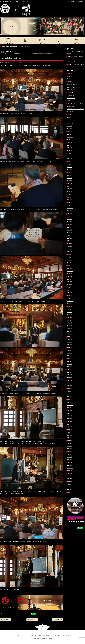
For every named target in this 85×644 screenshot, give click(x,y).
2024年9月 (70, 178)
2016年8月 (70, 443)
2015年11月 (70, 468)
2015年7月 (70, 479)
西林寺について (25, 41)
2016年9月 (70, 441)
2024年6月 (70, 186)
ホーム (3, 46)
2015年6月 (70, 482)
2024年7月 (70, 183)
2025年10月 (70, 142)
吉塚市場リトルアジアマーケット (75, 90)
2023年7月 (70, 216)
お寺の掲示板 (70, 93)
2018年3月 (70, 391)
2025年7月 (70, 151)
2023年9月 (70, 211)
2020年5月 (70, 320)
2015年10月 (70, 471)
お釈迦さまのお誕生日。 (73, 62)
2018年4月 (70, 389)
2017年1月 (70, 430)
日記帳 (67, 1)
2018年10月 (70, 372)
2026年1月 (70, 134)
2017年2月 (70, 427)
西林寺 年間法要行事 (72, 76)
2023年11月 (70, 205)
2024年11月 (70, 173)
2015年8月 (70, 476)
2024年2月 (70, 197)
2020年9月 (70, 309)
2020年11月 (70, 304)
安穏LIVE (69, 114)
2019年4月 (70, 356)
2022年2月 (70, 263)
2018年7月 (70, 380)
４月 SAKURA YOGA (72, 59)
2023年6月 (70, 219)
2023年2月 (70, 230)
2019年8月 (70, 345)
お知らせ (73, 1)
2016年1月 (70, 462)
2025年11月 (70, 140)
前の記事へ (6, 619)
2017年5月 (70, 419)
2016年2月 (70, 460)
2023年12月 (70, 203)
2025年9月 (70, 145)
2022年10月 (70, 241)
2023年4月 (70, 225)
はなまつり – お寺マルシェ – (74, 87)
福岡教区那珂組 (71, 106)
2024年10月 (70, 175)
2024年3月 (70, 194)
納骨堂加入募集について (76, 41)
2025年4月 (70, 159)
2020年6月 (70, 317)
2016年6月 (70, 449)
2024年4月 (70, 192)
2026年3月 (70, 129)
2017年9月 (70, 408)
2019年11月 (70, 337)
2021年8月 (70, 279)
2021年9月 (70, 276)
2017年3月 (70, 424)
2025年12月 (70, 137)
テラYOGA (70, 82)
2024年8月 (70, 181)
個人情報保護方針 (81, 1)
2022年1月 (70, 266)
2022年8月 (70, 246)
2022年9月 (70, 244)
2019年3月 (70, 359)
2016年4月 (70, 454)
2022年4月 (70, 257)
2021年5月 (70, 287)
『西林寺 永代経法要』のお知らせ (75, 56)
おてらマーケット (71, 112)
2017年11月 (70, 402)
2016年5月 (70, 452)
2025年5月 (70, 156)
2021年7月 (70, 282)
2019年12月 (70, 334)
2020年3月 (70, 326)
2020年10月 (70, 307)
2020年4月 (70, 323)
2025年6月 (70, 153)
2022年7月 (70, 249)
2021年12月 (70, 268)
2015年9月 (70, 473)
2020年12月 (70, 301)
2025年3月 (70, 162)
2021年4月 (70, 290)
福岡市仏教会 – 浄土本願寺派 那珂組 (76, 109)
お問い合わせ (58, 635)
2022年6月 (70, 252)
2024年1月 (70, 200)
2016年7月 (70, 446)
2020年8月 (70, 312)
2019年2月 (70, 361)
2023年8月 (70, 214)
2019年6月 (70, 350)
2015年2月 (70, 493)
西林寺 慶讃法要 (71, 98)
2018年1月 (70, 397)
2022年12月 (70, 235)
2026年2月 (70, 132)
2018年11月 (70, 369)
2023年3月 (70, 227)
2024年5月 (70, 189)
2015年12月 (70, 465)
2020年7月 (70, 315)
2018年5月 (70, 386)
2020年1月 (70, 331)
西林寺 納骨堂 (70, 79)
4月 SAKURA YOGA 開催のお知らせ (76, 65)
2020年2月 (70, 328)
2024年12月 (70, 170)
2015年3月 (70, 490)
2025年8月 (70, 148)
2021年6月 (70, 285)
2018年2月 (70, 394)
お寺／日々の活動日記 (72, 84)
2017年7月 (70, 413)
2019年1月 (70, 364)
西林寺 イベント (15, 62)
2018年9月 (70, 375)
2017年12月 (70, 400)
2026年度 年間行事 (42, 41)
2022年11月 (70, 238)
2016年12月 (70, 432)
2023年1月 (70, 233)
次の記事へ (58, 619)
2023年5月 (70, 222)
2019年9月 (70, 342)
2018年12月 (70, 367)
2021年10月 (70, 274)
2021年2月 (70, 296)
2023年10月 (70, 208)
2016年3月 (70, 457)
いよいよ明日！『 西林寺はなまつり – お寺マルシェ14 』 (76, 53)
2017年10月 (70, 405)
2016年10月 (70, 438)
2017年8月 (70, 410)
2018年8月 (70, 378)
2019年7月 (70, 348)
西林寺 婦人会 (14, 46)
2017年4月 (70, 421)
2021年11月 (70, 271)
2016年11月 (70, 435)
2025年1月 (70, 167)
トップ (8, 41)
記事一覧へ (32, 619)
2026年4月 (70, 126)
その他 (30, 62)
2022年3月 (70, 260)
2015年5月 (70, 484)
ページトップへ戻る (43, 627)
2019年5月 (70, 353)
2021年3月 (70, 293)
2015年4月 (70, 487)
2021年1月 (70, 298)
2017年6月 (70, 416)
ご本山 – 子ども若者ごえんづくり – (75, 104)
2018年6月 (70, 383)
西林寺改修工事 (71, 95)
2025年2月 (70, 164)
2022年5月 (70, 255)
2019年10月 (70, 339)
